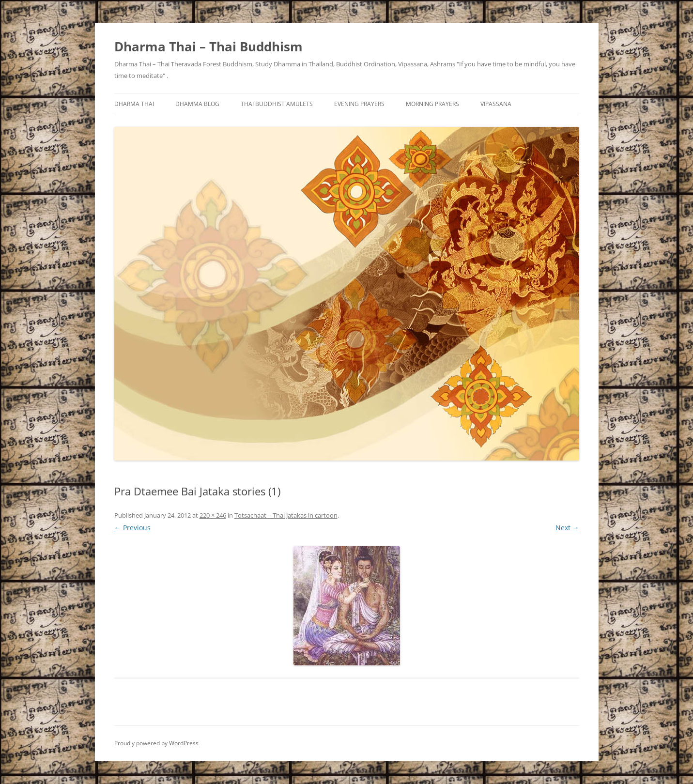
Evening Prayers (359, 104)
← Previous (132, 528)
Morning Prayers (432, 104)
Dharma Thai (134, 104)
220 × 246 (213, 515)
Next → (567, 528)
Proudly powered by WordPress (156, 743)
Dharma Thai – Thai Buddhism (208, 46)
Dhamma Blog (197, 104)
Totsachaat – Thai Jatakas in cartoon (286, 515)
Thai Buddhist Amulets (277, 104)
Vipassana (496, 104)
